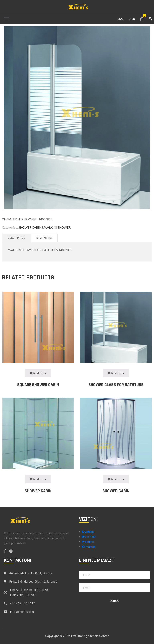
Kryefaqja (88, 532)
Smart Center (99, 636)
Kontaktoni (89, 547)
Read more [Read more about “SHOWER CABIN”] (38, 479)
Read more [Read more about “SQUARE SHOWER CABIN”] (38, 373)
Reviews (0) (44, 238)
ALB (132, 19)
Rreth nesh (89, 537)
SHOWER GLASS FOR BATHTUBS (116, 385)
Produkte (88, 542)
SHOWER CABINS (31, 227)
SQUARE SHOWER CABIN (38, 385)
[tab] (16, 238)
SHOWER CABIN (38, 491)
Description (16, 238)
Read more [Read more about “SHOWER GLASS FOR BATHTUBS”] (116, 373)
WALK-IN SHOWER (57, 227)
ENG (120, 19)
